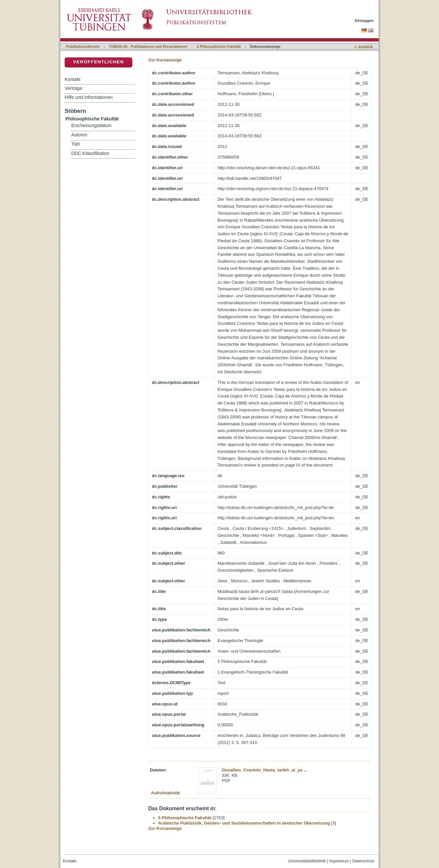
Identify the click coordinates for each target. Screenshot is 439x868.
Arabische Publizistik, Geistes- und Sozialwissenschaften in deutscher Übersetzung (244, 823)
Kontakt (72, 79)
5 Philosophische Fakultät (219, 46)
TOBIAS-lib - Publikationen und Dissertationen (148, 46)
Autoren (79, 135)
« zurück (364, 47)
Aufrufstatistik (165, 793)
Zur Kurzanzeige (165, 60)
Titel (75, 144)
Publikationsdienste (83, 46)
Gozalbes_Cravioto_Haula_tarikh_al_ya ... (264, 770)
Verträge (73, 88)
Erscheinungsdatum (91, 126)
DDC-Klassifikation (90, 153)
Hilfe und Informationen (89, 97)
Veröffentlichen (98, 62)
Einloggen (365, 20)
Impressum (339, 861)
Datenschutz (363, 861)
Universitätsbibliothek (307, 861)
